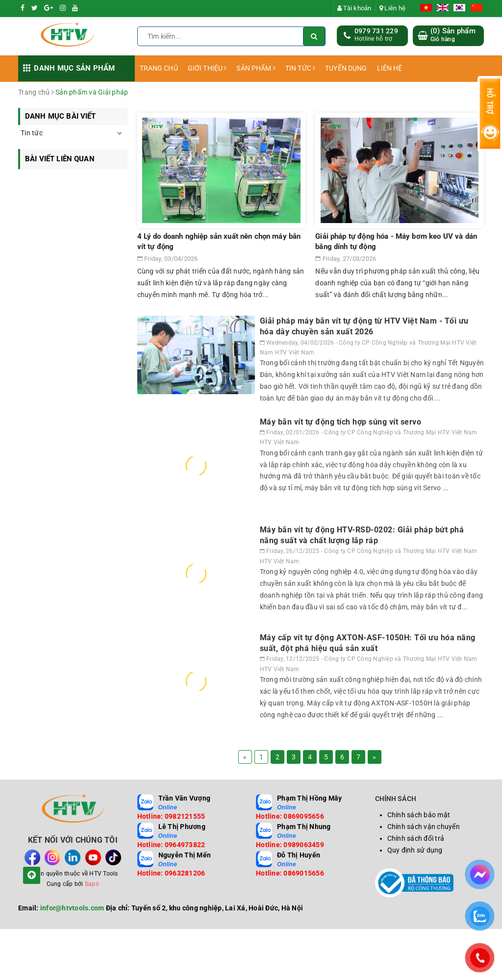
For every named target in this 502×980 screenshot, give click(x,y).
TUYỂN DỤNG (346, 68)
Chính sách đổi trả (416, 838)
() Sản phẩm (453, 35)
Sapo (92, 884)
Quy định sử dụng (415, 850)
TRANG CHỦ (159, 68)
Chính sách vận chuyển (424, 827)
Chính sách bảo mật (419, 815)
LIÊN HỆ (390, 68)
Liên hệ (392, 8)
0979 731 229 (376, 31)
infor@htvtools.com (72, 908)
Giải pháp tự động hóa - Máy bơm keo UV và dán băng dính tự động (396, 241)
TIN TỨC (300, 68)
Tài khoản (354, 8)
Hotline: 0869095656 (290, 816)
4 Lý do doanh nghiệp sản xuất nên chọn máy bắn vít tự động (219, 241)
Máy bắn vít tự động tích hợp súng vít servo (341, 422)
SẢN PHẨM (256, 68)
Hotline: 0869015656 (290, 873)
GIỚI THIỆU (207, 68)
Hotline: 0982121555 (171, 816)
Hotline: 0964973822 (171, 845)
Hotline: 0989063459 (290, 845)
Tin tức (32, 133)
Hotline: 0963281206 (171, 873)
